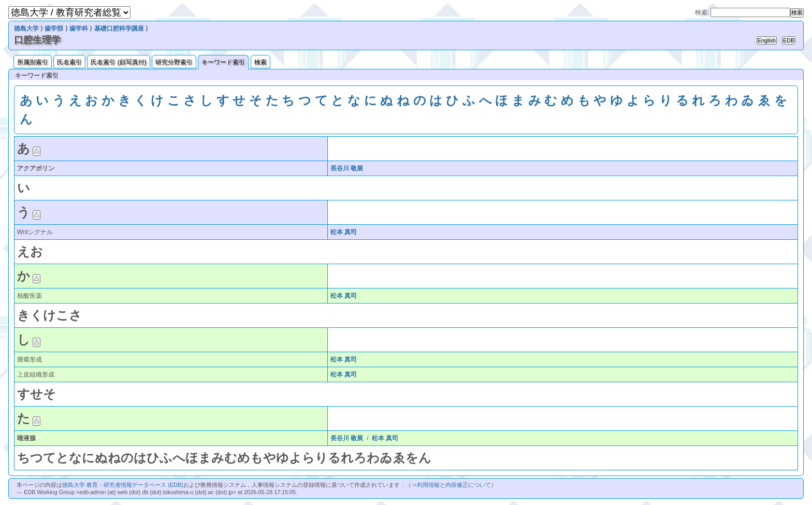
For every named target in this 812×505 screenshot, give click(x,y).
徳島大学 (26, 28)
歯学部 (54, 28)
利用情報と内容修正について (454, 485)
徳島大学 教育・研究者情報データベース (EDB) (122, 485)
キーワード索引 (223, 62)
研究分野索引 (174, 62)
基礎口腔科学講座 (119, 28)
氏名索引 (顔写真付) (118, 62)
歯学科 (79, 28)
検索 (260, 62)
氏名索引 (69, 62)
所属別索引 (33, 62)
